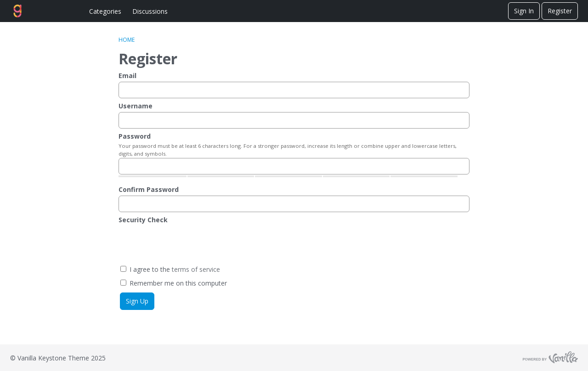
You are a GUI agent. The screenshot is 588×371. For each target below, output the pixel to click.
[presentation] (188, 244)
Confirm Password (149, 189)
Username (136, 106)
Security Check (143, 220)
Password (135, 136)
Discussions (150, 11)
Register (560, 11)
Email (127, 76)
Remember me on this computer (174, 283)
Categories (105, 11)
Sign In (524, 11)
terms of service (196, 269)
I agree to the (170, 269)
